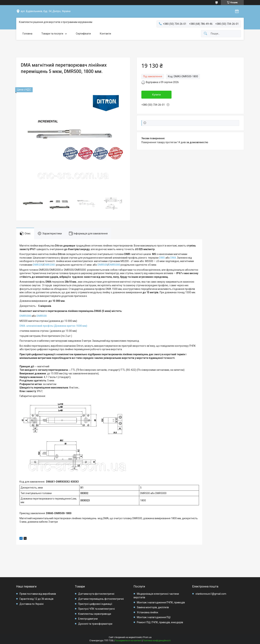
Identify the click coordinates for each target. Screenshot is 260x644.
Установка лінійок (148, 612)
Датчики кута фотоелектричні (96, 594)
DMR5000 (114, 265)
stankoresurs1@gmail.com (211, 594)
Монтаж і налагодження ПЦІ (154, 617)
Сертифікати (83, 34)
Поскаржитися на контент (128, 641)
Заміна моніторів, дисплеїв (153, 607)
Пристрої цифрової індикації (95, 604)
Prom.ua (147, 637)
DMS (162, 258)
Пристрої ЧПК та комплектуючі (96, 609)
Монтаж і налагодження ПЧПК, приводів (161, 602)
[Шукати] (205, 34)
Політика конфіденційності (157, 641)
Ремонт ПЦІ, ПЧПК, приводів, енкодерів (160, 622)
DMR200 (38, 265)
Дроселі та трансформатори (95, 624)
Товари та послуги (52, 34)
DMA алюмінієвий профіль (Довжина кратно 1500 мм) (53, 326)
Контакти (105, 34)
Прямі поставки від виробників (38, 594)
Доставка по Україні (32, 604)
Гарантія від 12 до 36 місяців (36, 599)
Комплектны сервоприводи (95, 614)
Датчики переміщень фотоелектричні (101, 599)
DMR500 (103, 265)
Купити (156, 95)
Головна (27, 34)
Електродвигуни (88, 619)
